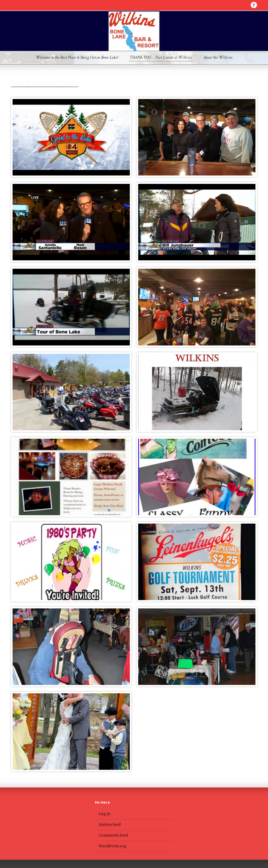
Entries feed (110, 825)
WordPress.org (113, 846)
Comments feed (113, 835)
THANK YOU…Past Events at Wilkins (161, 58)
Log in (105, 814)
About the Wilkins (218, 58)
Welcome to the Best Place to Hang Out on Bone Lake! (77, 58)
